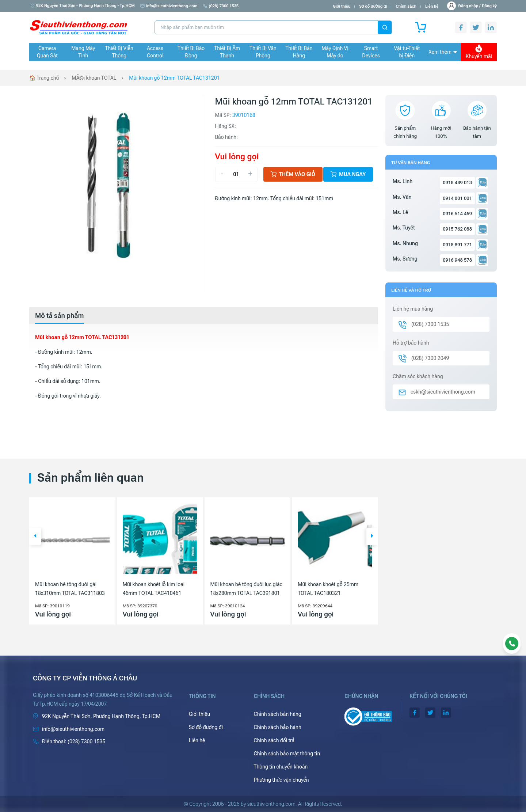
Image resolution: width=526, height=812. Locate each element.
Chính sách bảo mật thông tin (287, 754)
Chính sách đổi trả (274, 740)
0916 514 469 (457, 214)
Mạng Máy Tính (83, 52)
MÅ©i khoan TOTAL (94, 78)
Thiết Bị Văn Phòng (263, 52)
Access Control (155, 52)
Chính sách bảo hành (277, 727)
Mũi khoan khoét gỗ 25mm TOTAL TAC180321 (328, 589)
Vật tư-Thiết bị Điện (407, 52)
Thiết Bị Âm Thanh (227, 52)
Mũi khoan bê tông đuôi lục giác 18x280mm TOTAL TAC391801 (246, 589)
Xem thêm (443, 52)
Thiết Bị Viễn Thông (119, 52)
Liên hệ (432, 6)
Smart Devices (371, 52)
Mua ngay (348, 174)
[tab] (60, 316)
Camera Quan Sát (47, 52)
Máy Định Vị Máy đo (335, 52)
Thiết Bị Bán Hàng (299, 52)
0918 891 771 (457, 245)
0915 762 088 (457, 229)
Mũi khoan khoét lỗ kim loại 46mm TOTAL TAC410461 (154, 589)
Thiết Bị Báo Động (191, 52)
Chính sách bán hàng (277, 714)
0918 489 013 (457, 183)
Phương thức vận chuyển (281, 780)
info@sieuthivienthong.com (169, 6)
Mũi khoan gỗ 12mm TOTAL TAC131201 (174, 78)
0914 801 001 (457, 198)
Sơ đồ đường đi (373, 6)
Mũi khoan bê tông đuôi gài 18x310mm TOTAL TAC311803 (70, 589)
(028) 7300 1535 (221, 6)
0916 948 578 (457, 260)
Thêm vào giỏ (293, 174)
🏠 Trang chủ (44, 78)
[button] (35, 536)
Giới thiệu (342, 6)
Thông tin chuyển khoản (281, 767)
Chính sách (406, 6)
